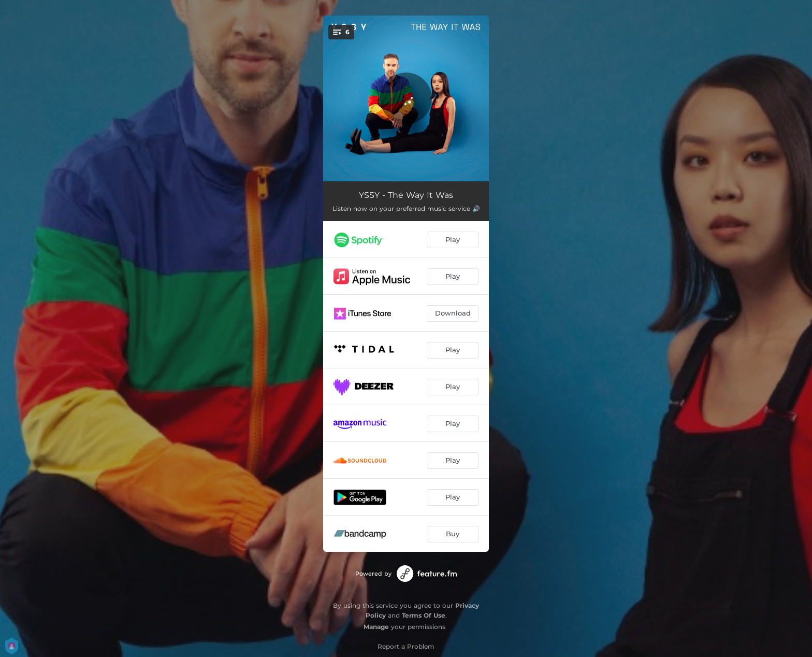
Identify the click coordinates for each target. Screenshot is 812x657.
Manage (376, 627)
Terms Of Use (424, 615)
